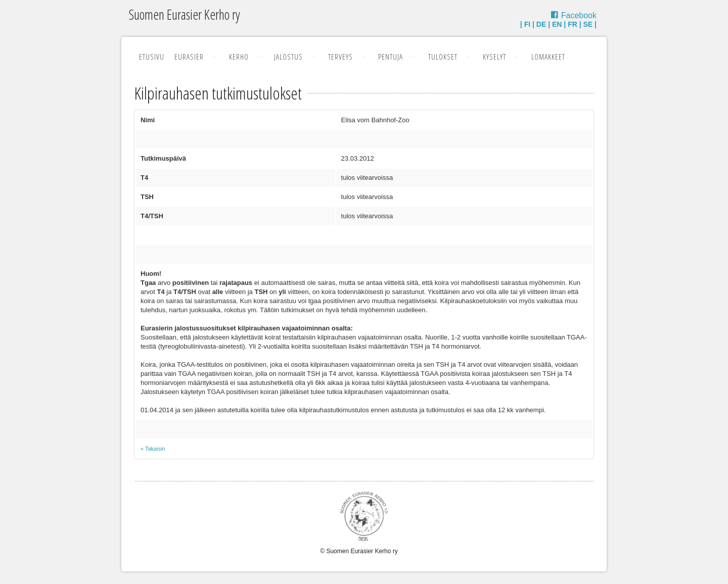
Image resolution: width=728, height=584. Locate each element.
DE (541, 24)
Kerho (239, 57)
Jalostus (288, 57)
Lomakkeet (548, 57)
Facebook (579, 15)
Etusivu (152, 57)
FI (527, 24)
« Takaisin (153, 449)
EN (557, 24)
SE (588, 24)
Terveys (340, 57)
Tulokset (443, 57)
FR (573, 24)
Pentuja (391, 57)
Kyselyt (494, 57)
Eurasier (189, 57)
